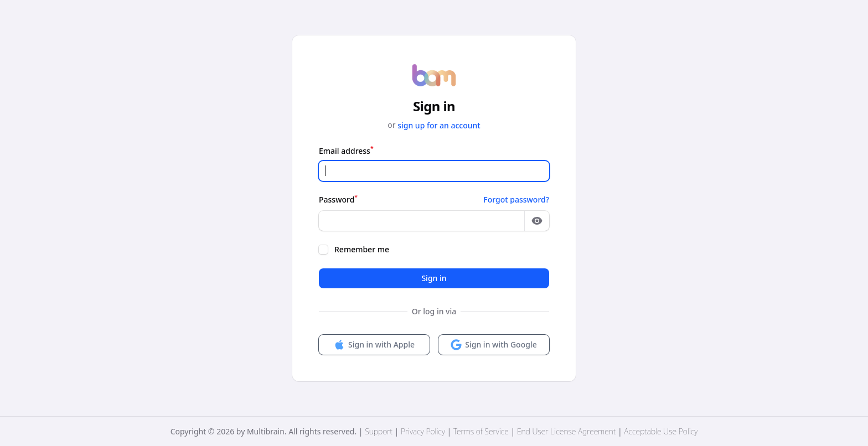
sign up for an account (439, 125)
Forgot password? (516, 199)
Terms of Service (481, 431)
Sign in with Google (494, 345)
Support (379, 431)
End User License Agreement (566, 431)
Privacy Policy (423, 431)
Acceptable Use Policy (661, 431)
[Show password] (537, 221)
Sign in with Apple (374, 345)
